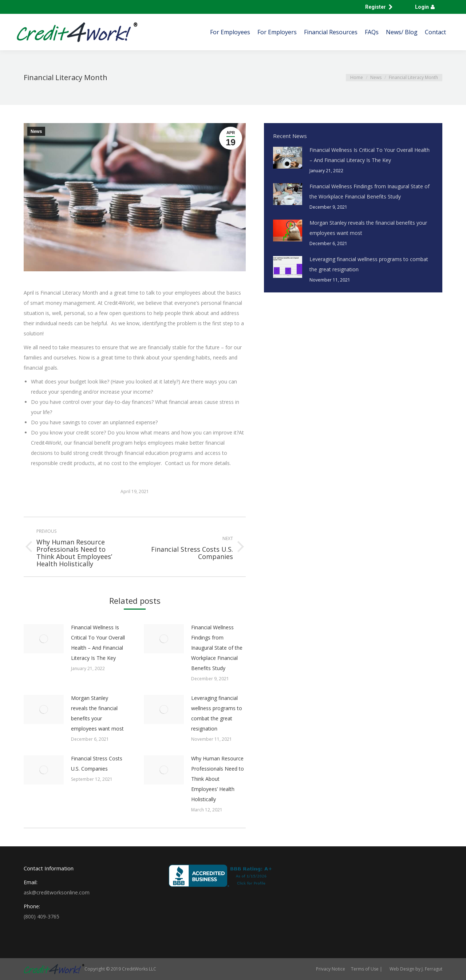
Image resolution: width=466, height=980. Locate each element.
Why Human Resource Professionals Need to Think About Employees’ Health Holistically (218, 779)
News (36, 131)
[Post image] (44, 639)
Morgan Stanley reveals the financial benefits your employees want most (97, 713)
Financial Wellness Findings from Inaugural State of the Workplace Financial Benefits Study (217, 648)
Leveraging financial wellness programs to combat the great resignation (217, 713)
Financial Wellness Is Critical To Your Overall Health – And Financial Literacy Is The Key (98, 643)
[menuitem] (230, 32)
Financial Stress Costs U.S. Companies (97, 763)
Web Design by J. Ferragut (416, 969)
